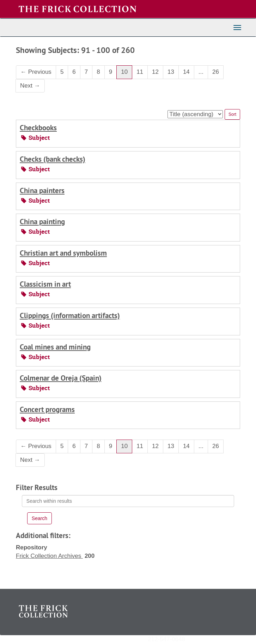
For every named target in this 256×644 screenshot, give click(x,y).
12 (155, 72)
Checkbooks (38, 128)
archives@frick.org (210, 639)
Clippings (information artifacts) (70, 315)
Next (30, 86)
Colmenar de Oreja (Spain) (61, 378)
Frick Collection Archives (49, 556)
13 (171, 72)
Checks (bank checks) (53, 159)
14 (186, 72)
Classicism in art (45, 284)
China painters (42, 190)
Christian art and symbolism (63, 253)
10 (124, 72)
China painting (42, 222)
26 (216, 72)
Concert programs (47, 409)
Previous (36, 72)
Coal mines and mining (55, 347)
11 (140, 72)
